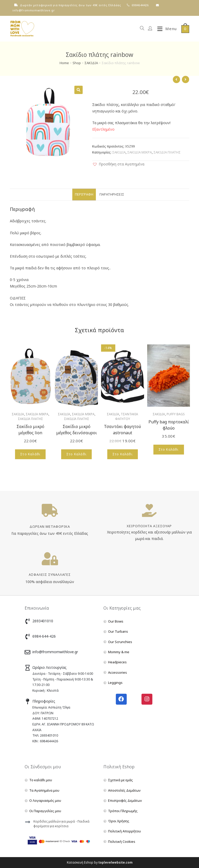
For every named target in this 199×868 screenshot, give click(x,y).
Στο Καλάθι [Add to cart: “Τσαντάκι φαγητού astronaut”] (123, 454)
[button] (118, 164)
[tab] (84, 195)
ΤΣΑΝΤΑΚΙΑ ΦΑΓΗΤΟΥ (127, 416)
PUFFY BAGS (176, 414)
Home (64, 63)
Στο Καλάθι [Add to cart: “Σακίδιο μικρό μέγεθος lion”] (30, 454)
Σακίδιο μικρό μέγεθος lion (30, 430)
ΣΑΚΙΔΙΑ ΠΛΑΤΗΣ (167, 152)
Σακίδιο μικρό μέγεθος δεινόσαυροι (77, 430)
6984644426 (140, 5)
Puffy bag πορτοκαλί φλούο (169, 425)
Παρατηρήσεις (112, 194)
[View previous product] (176, 79)
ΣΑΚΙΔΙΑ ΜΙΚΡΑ (140, 152)
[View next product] (186, 79)
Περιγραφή (84, 194)
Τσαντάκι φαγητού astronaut (122, 430)
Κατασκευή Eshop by (100, 862)
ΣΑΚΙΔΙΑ (91, 63)
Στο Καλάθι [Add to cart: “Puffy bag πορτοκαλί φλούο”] (169, 449)
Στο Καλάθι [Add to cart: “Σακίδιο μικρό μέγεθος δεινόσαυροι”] (76, 454)
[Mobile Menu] (165, 29)
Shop (77, 63)
